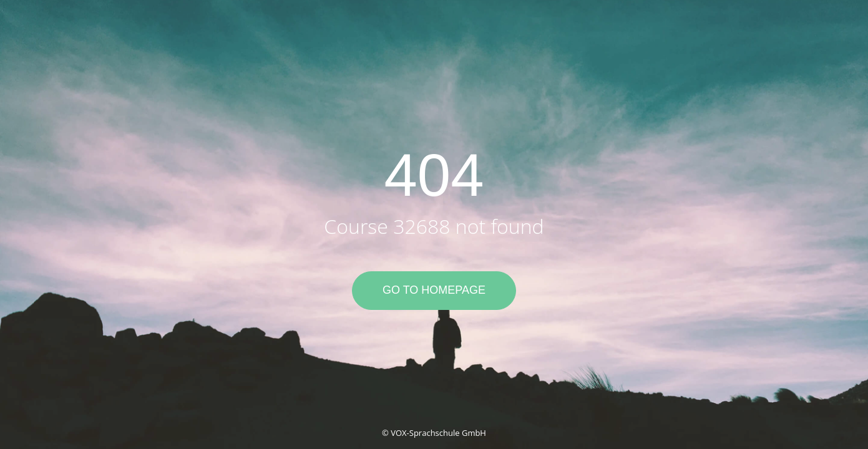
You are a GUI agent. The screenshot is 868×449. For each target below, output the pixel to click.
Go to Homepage (434, 290)
